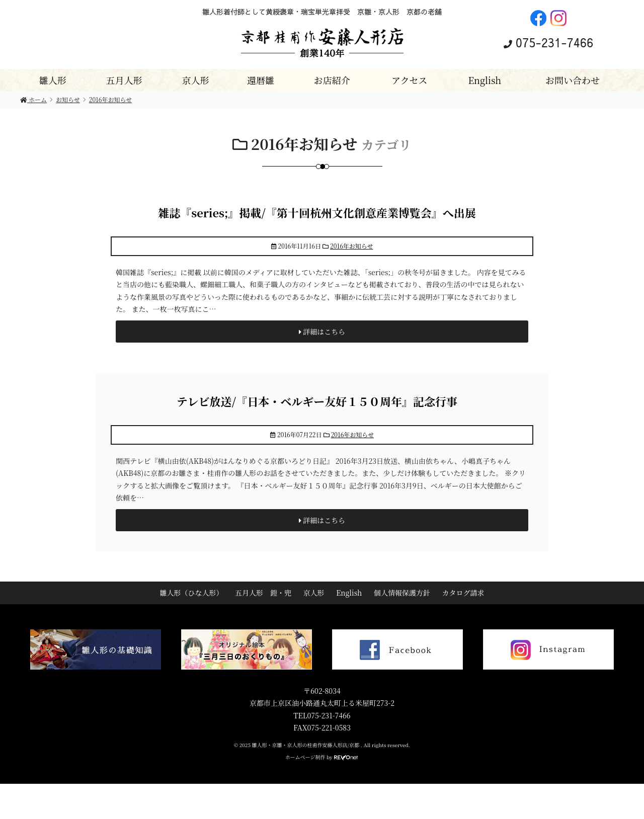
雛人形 (53, 80)
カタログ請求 (463, 593)
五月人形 (124, 80)
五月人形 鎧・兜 (263, 593)
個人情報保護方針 (402, 593)
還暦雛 (261, 80)
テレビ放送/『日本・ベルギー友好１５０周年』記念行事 (317, 401)
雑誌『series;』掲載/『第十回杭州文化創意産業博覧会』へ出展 (317, 213)
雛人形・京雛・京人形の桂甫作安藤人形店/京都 (306, 745)
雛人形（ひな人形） (191, 593)
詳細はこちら (322, 332)
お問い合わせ (573, 80)
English (485, 80)
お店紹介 (332, 80)
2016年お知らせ (351, 246)
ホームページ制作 (305, 757)
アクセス (409, 80)
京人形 (195, 80)
